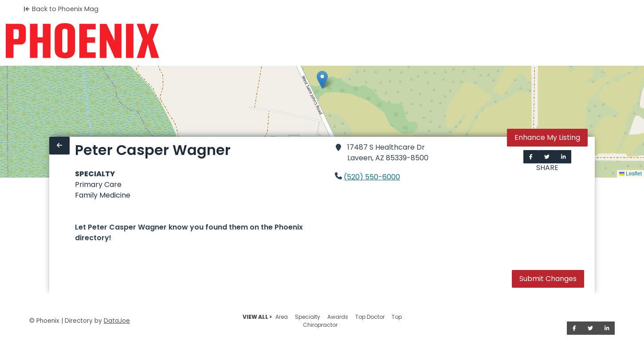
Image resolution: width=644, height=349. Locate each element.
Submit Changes (548, 279)
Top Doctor (370, 317)
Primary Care (98, 184)
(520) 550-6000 (372, 177)
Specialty (308, 317)
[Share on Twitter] (547, 157)
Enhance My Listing (547, 137)
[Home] (82, 41)
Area (282, 317)
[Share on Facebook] (531, 157)
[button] (322, 80)
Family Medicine (103, 195)
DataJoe (117, 321)
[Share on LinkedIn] (563, 157)
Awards (338, 317)
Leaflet (630, 174)
